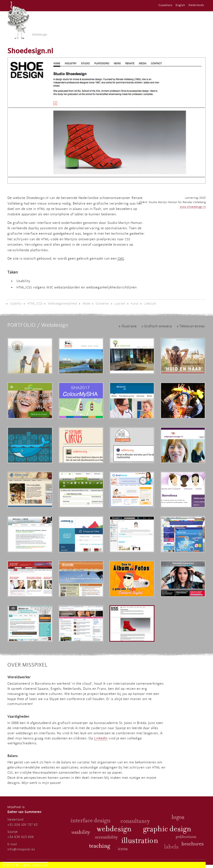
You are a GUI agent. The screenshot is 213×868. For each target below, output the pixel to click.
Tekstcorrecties (192, 326)
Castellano (165, 5)
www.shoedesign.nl (193, 207)
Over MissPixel (28, 665)
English (180, 5)
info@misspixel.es (21, 849)
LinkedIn (101, 738)
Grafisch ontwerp (158, 326)
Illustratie (129, 326)
